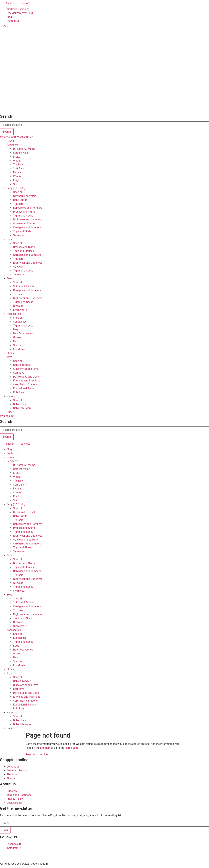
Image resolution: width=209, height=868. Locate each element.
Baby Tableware (22, 408)
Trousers (18, 204)
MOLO (17, 157)
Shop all (18, 192)
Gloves (17, 337)
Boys (9, 278)
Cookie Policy (14, 803)
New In (11, 141)
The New (18, 165)
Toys (9, 357)
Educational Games (24, 388)
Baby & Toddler (22, 365)
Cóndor (17, 176)
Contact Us (13, 21)
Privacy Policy (15, 799)
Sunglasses (20, 322)
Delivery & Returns (17, 771)
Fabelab (18, 172)
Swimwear (19, 235)
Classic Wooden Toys (26, 369)
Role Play (18, 392)
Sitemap (45, 748)
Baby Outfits (20, 200)
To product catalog (37, 754)
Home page (72, 748)
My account (7, 137)
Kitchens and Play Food (27, 381)
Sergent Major (21, 153)
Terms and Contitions (19, 795)
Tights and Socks (23, 216)
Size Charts (13, 774)
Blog (9, 17)
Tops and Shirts (22, 231)
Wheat (17, 161)
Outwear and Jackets (25, 223)
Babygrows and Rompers (28, 208)
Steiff (16, 184)
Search (7, 132)
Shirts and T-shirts (24, 286)
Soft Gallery (20, 168)
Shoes (10, 353)
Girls (9, 239)
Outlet (10, 412)
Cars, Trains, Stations (25, 384)
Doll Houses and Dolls (26, 377)
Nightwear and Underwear (28, 220)
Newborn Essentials (25, 196)
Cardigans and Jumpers (27, 227)
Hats (16, 341)
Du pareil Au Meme (24, 149)
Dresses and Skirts (24, 212)
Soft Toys (19, 373)
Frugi (16, 180)
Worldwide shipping (18, 9)
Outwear (18, 267)
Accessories (14, 314)
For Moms (19, 349)
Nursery (11, 396)
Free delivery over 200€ (20, 13)
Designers (12, 145)
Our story (12, 791)
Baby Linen (20, 404)
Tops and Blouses (23, 251)
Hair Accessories (23, 333)
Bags (16, 330)
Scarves (18, 345)
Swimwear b (20, 310)
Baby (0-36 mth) (16, 188)
